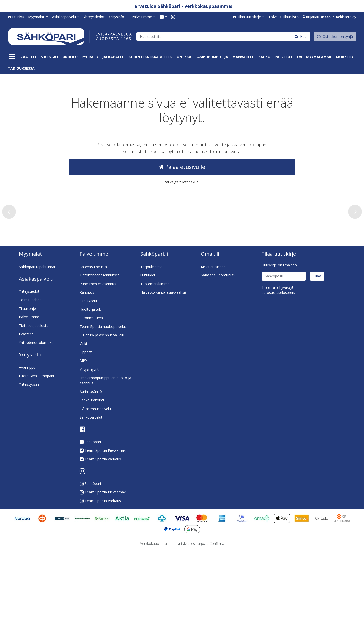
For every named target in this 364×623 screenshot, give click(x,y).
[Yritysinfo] (118, 17)
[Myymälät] (38, 17)
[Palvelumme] (144, 17)
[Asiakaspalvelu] (66, 17)
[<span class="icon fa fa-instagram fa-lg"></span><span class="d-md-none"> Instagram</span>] (175, 17)
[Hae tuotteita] (223, 36)
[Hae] (301, 36)
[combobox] (223, 36)
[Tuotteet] (12, 57)
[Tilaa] (317, 349)
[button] (278, 365)
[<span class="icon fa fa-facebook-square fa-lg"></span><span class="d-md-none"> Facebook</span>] (163, 17)
